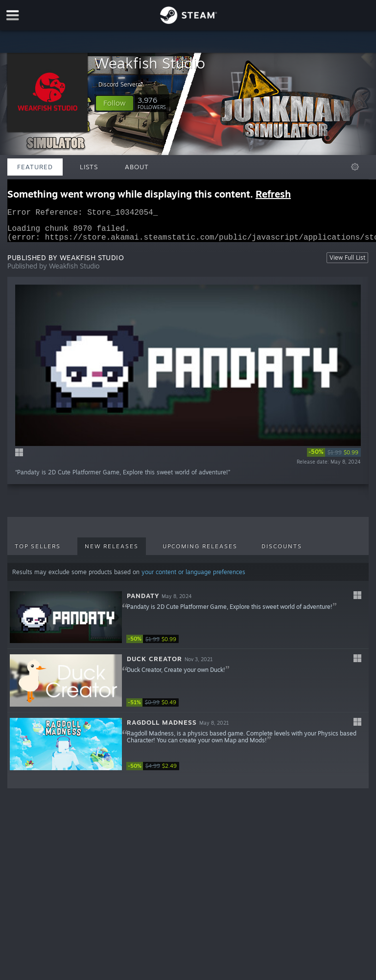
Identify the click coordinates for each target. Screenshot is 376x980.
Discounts (282, 552)
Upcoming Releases (200, 552)
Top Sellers (38, 552)
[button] (115, 103)
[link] (334, 458)
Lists (89, 167)
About (137, 167)
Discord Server (122, 84)
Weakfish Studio (150, 63)
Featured (35, 167)
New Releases (112, 552)
